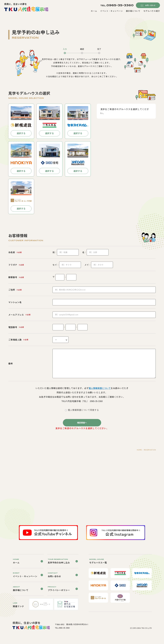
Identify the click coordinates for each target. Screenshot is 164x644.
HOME (139, 450)
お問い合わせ (150, 5)
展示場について (133, 11)
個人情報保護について (100, 388)
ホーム (94, 11)
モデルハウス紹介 (152, 11)
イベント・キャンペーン (112, 11)
